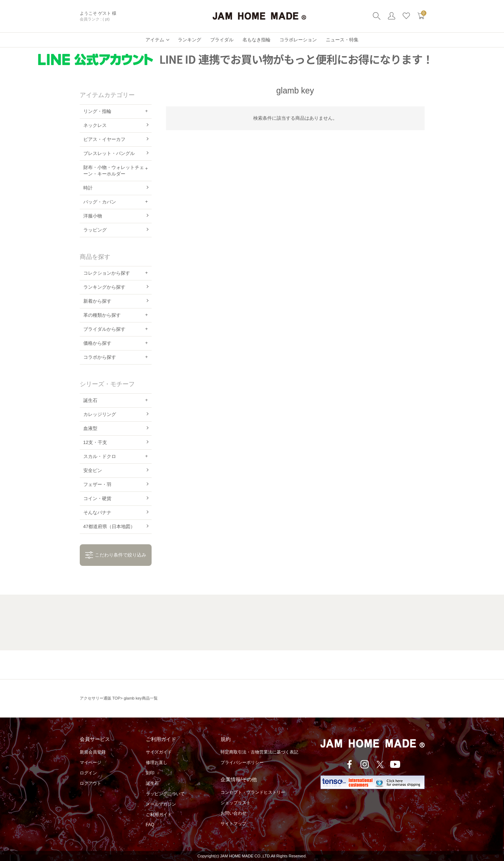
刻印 (150, 773)
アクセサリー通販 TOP (100, 698)
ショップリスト (236, 803)
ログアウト (91, 783)
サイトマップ (233, 824)
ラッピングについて (165, 794)
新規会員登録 (93, 752)
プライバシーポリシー (242, 762)
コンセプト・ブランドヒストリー (253, 792)
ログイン (88, 773)
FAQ (150, 825)
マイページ (91, 762)
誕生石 (152, 783)
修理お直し (157, 762)
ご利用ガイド (159, 815)
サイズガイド (159, 752)
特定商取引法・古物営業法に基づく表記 (259, 752)
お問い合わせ (233, 813)
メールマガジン (161, 804)
